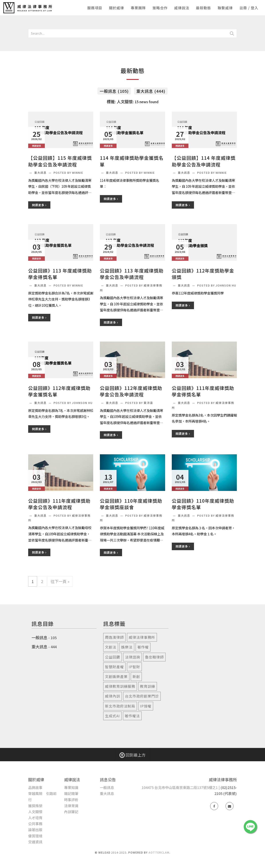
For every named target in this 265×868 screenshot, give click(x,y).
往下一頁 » (60, 581)
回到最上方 (132, 755)
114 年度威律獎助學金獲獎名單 (132, 161)
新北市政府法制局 (120, 706)
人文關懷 (35, 812)
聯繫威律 (225, 8)
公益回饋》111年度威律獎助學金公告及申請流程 (59, 504)
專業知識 (71, 787)
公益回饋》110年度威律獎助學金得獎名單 (203, 504)
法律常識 (71, 806)
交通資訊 (35, 842)
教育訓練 (148, 686)
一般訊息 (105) (114, 91)
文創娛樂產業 (116, 676)
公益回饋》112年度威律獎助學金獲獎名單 (59, 391)
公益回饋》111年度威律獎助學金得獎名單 (203, 391)
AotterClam (159, 852)
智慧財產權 (114, 667)
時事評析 (71, 800)
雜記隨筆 (71, 793)
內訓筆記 (71, 812)
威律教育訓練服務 (120, 686)
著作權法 (132, 716)
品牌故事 (35, 787)
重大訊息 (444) (151, 91)
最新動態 (204, 8)
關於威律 (117, 8)
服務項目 (95, 8)
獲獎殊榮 (35, 806)
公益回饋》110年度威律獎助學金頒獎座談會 (131, 504)
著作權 (143, 647)
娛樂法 (127, 647)
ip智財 (134, 667)
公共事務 (35, 824)
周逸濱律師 (114, 637)
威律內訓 (113, 696)
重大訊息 (41, 173)
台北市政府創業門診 (142, 696)
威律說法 (182, 8)
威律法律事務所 (142, 637)
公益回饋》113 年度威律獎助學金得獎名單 (60, 274)
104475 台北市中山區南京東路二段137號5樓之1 (180, 787)
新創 (136, 676)
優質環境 (35, 836)
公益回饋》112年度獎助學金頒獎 (203, 274)
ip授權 (146, 706)
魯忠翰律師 (154, 657)
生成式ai (112, 716)
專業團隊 (138, 8)
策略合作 (160, 8)
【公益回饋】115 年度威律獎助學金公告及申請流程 (60, 161)
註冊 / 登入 (249, 8)
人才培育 (35, 818)
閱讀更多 (39, 205)
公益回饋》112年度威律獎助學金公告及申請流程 (131, 391)
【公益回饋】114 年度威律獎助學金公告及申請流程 (204, 161)
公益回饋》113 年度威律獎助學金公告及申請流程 (132, 274)
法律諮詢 (132, 657)
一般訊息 (40, 637)
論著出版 (35, 830)
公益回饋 (113, 657)
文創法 (111, 647)
